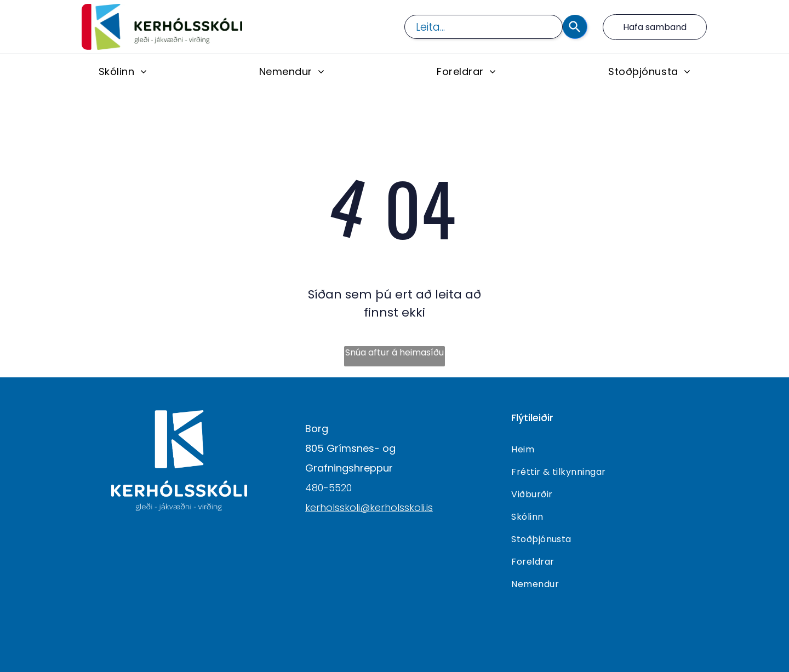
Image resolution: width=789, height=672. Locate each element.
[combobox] (484, 27)
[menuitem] (123, 71)
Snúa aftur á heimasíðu (395, 352)
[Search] (575, 27)
